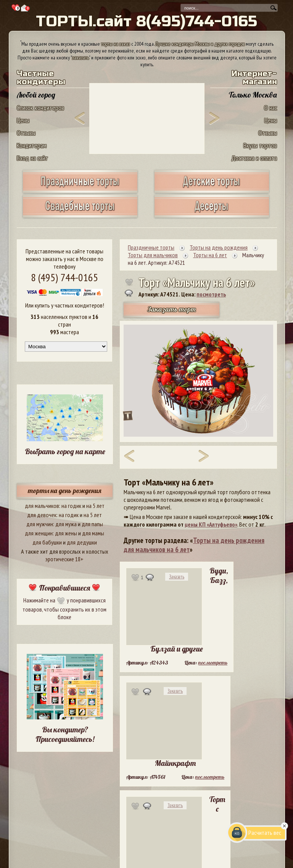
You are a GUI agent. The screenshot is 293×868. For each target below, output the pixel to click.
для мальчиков (42, 506)
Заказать (177, 577)
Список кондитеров (40, 108)
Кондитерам (32, 145)
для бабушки (47, 542)
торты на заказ (116, 44)
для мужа (66, 524)
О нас (270, 108)
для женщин (39, 533)
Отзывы (26, 133)
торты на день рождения (65, 491)
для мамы (93, 533)
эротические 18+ (64, 559)
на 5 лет (95, 506)
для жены (66, 533)
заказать (80, 58)
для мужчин (40, 524)
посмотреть (211, 294)
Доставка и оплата (254, 158)
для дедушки (82, 542)
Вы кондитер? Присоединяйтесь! (65, 734)
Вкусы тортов (260, 145)
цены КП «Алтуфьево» (211, 524)
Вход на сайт (32, 158)
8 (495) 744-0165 (64, 277)
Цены (23, 120)
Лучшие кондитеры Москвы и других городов (200, 44)
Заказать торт (172, 309)
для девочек (42, 515)
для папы (92, 524)
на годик (71, 506)
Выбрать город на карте (65, 451)
